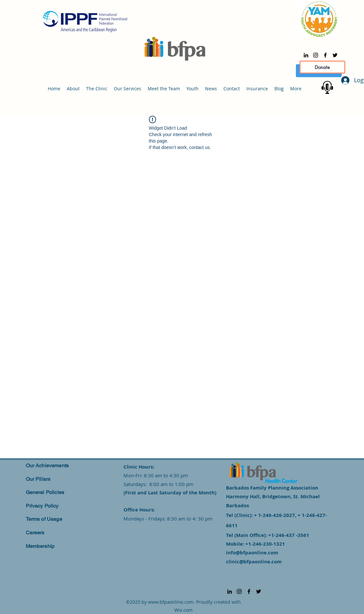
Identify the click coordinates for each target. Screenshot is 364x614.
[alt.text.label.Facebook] (325, 55)
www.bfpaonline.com (171, 602)
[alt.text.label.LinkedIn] (306, 55)
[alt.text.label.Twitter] (335, 55)
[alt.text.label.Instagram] (316, 55)
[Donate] (322, 67)
